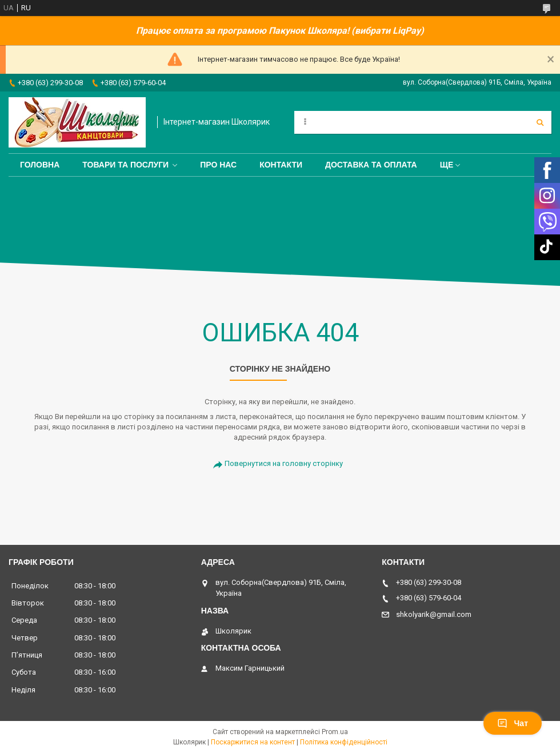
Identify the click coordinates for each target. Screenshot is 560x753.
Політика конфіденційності (344, 742)
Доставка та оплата (371, 165)
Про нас (218, 165)
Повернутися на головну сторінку (284, 463)
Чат (513, 723)
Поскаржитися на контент (253, 742)
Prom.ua (335, 732)
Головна (40, 165)
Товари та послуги (125, 165)
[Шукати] (540, 122)
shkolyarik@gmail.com (434, 614)
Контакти (281, 165)
